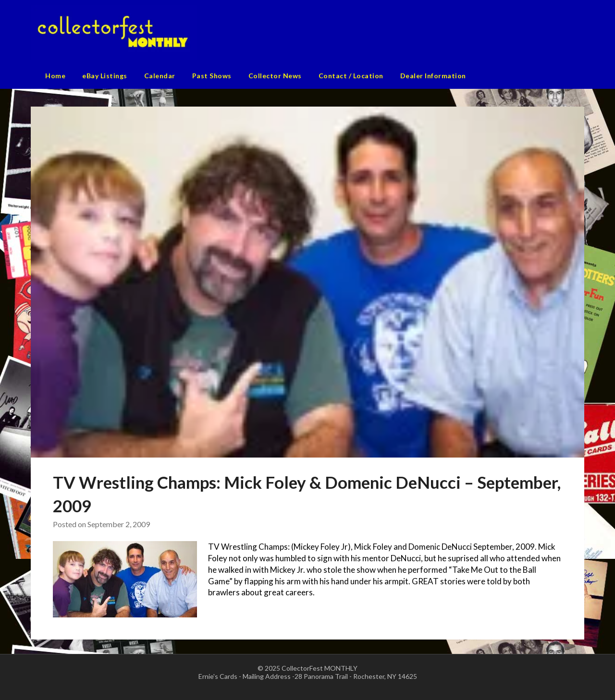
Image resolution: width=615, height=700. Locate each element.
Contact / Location (351, 76)
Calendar (160, 76)
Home (55, 76)
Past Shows (212, 76)
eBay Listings (105, 76)
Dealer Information (433, 76)
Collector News (275, 76)
